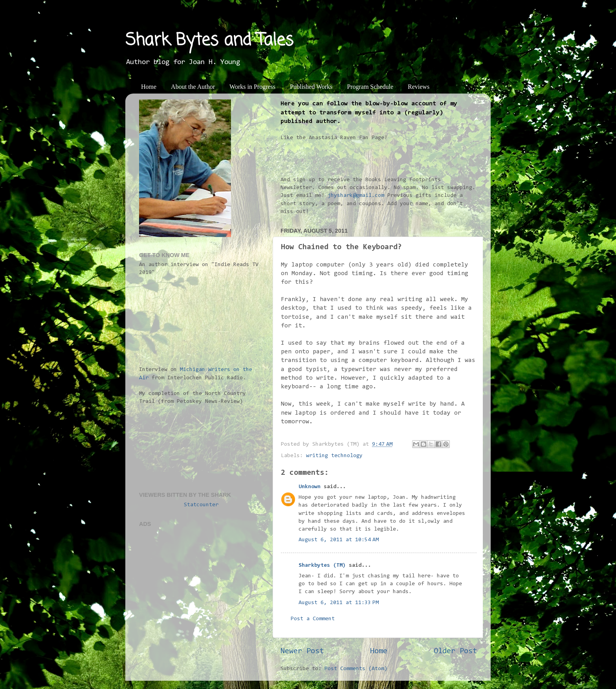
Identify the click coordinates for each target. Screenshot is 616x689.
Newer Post (302, 651)
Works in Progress (252, 87)
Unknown (310, 487)
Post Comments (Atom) (356, 669)
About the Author (193, 87)
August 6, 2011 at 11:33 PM (339, 603)
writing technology (334, 456)
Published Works (311, 87)
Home (149, 87)
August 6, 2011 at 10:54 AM (339, 540)
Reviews (419, 87)
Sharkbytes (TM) (322, 565)
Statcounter (201, 505)
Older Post (455, 651)
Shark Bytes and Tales (209, 41)
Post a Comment (313, 619)
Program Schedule (370, 87)
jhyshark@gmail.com (356, 196)
